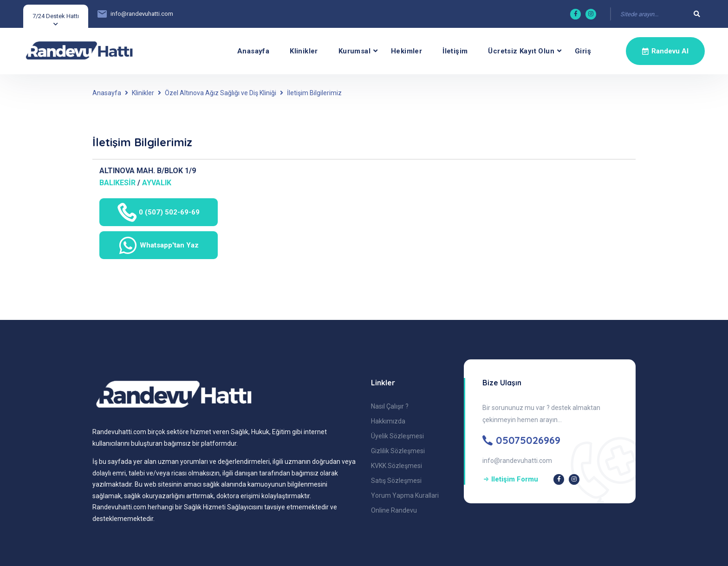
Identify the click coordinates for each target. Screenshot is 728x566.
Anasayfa (253, 51)
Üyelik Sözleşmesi (397, 436)
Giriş (583, 51)
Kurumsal (354, 51)
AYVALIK (157, 183)
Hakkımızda (388, 421)
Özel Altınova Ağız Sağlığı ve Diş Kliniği (221, 93)
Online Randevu (394, 510)
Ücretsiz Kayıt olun (521, 51)
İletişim (455, 51)
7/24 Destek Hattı (56, 16)
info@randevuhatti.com (142, 14)
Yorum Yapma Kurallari (405, 495)
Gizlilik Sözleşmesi (398, 451)
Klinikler (304, 51)
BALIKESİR (117, 183)
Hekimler (406, 51)
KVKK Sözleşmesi (396, 466)
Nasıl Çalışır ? (390, 406)
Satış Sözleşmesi (396, 481)
